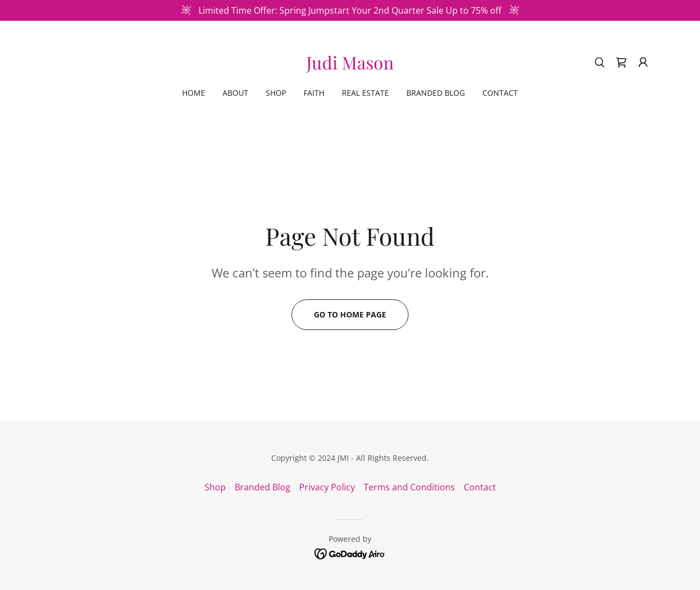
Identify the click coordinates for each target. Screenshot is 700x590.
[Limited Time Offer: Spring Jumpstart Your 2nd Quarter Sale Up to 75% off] (350, 10)
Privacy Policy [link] (327, 487)
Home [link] (194, 93)
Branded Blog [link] (436, 93)
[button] (643, 62)
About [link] (235, 93)
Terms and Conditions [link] (409, 487)
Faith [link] (314, 93)
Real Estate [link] (365, 93)
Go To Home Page (350, 314)
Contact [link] (500, 93)
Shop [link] (276, 93)
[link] (350, 66)
